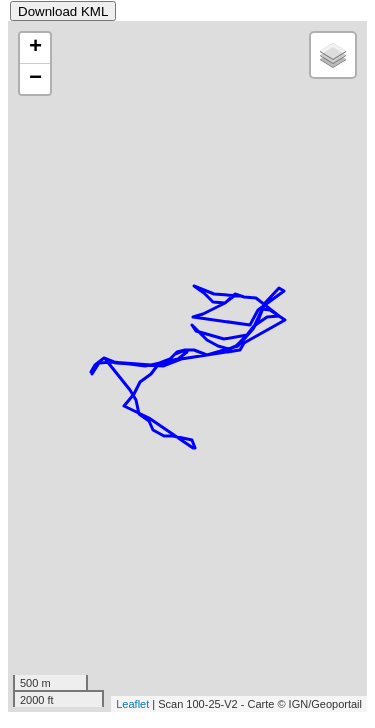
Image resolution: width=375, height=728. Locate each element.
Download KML (63, 11)
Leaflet (132, 704)
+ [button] (35, 48)
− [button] (35, 79)
